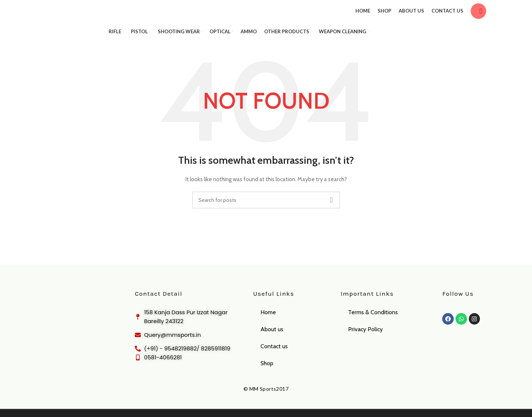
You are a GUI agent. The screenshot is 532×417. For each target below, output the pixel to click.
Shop (267, 374)
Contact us (274, 357)
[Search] (478, 17)
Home (268, 323)
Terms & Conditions (373, 323)
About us (272, 340)
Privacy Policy (365, 340)
